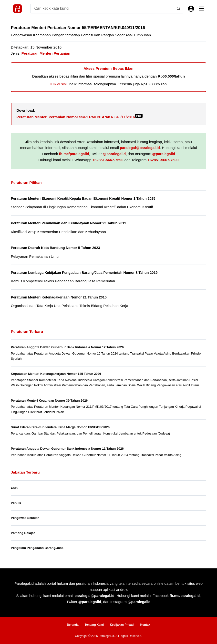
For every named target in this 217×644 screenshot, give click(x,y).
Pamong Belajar (23, 533)
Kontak (145, 625)
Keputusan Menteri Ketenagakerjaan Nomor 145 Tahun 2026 (56, 374)
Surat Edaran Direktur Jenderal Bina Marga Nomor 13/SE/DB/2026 (60, 427)
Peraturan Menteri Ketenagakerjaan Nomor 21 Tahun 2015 (60, 297)
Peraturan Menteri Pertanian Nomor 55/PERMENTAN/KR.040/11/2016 (79, 117)
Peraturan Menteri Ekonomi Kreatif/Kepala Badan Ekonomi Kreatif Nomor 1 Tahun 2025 (86, 198)
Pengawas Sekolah (25, 518)
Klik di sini (58, 84)
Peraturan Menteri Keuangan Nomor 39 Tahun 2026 (49, 400)
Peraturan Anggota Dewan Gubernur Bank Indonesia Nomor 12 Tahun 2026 (67, 347)
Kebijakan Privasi (122, 625)
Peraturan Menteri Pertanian (46, 53)
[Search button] (178, 9)
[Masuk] (191, 9)
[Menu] (201, 9)
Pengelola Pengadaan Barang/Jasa (37, 548)
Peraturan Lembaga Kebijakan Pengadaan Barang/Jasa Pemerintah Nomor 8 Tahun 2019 (87, 272)
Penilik (16, 503)
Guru (15, 488)
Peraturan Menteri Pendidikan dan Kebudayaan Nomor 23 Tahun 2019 (71, 223)
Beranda (73, 625)
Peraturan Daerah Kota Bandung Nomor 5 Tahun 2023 (57, 248)
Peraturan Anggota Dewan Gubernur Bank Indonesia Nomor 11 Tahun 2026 (67, 448)
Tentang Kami (94, 625)
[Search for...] (102, 9)
